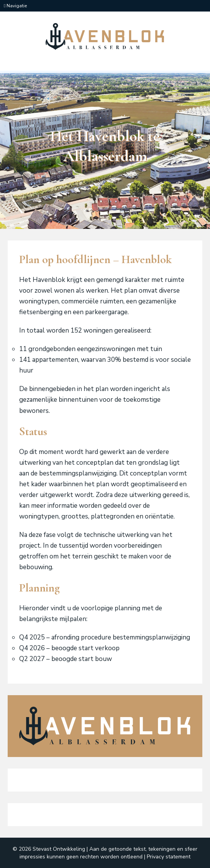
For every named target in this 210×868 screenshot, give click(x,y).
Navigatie (15, 6)
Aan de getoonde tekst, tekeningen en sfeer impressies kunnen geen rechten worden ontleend (108, 853)
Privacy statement (169, 857)
